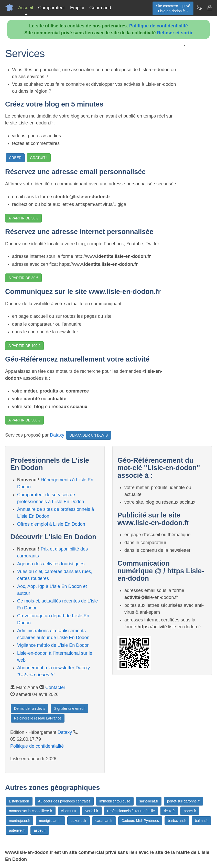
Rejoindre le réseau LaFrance (38, 718)
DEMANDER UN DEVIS (89, 435)
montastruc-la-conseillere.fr (31, 811)
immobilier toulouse (115, 801)
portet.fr (190, 811)
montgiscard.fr (51, 821)
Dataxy (57, 435)
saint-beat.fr (149, 801)
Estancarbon (19, 801)
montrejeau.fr (19, 821)
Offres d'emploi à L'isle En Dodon (51, 524)
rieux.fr (169, 811)
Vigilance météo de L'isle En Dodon (53, 645)
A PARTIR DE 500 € (24, 420)
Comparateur (52, 8)
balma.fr (202, 821)
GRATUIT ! (39, 158)
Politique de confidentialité (159, 26)
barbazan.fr (177, 821)
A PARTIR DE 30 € (23, 218)
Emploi (77, 8)
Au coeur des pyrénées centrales (64, 801)
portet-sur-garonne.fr (183, 801)
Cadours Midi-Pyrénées (140, 821)
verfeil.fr (92, 811)
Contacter (55, 687)
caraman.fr (104, 821)
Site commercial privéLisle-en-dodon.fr (173, 8)
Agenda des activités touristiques (51, 564)
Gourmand (100, 8)
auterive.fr (17, 830)
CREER (15, 158)
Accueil (26, 8)
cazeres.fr (78, 821)
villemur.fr (69, 811)
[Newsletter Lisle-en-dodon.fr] (199, 8)
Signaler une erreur (69, 708)
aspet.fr (40, 830)
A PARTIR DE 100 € (24, 346)
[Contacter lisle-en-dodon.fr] (209, 8)
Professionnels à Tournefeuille (131, 811)
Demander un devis (30, 708)
